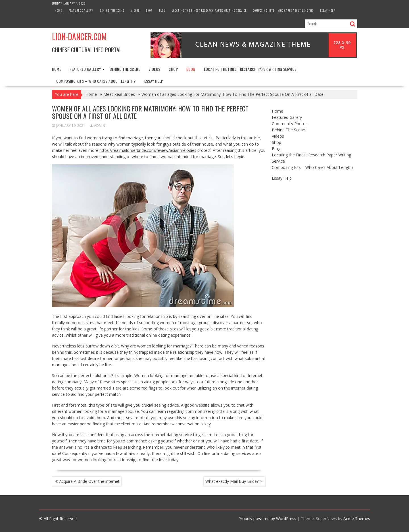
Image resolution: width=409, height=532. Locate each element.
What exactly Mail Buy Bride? (232, 481)
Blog (162, 10)
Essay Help (328, 10)
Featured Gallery (81, 10)
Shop (149, 10)
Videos (135, 10)
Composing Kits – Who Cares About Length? (283, 10)
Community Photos (290, 124)
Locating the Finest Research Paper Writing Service (209, 10)
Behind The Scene (112, 10)
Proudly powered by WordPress (267, 518)
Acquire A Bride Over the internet (89, 481)
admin (98, 126)
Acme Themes (357, 518)
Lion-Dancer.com (79, 37)
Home (58, 10)
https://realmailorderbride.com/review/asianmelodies (148, 150)
